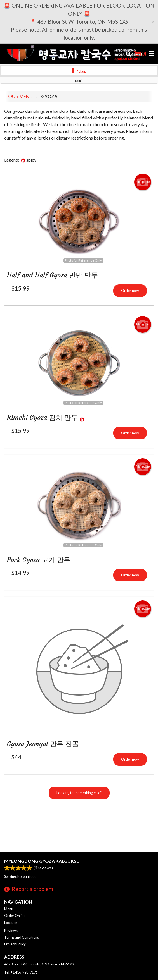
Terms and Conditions (22, 937)
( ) (140, 54)
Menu (9, 909)
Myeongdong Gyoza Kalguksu (42, 861)
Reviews (11, 931)
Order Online (15, 916)
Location (11, 923)
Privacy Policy (15, 944)
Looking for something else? (79, 793)
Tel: (21, 972)
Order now (130, 291)
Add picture (143, 182)
